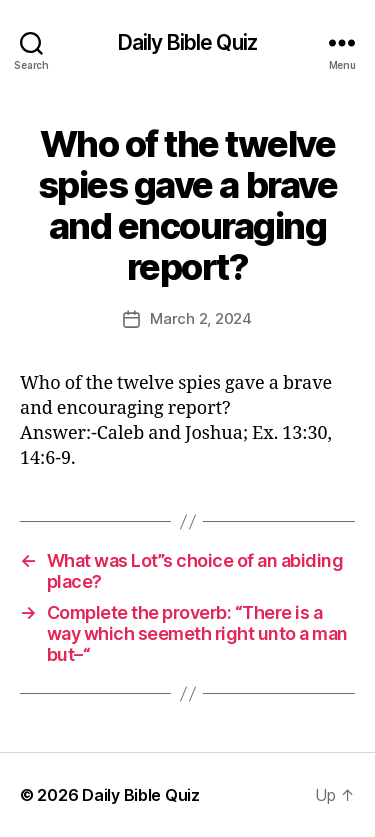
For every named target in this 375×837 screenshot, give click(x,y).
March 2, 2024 (201, 318)
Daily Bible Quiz (187, 42)
